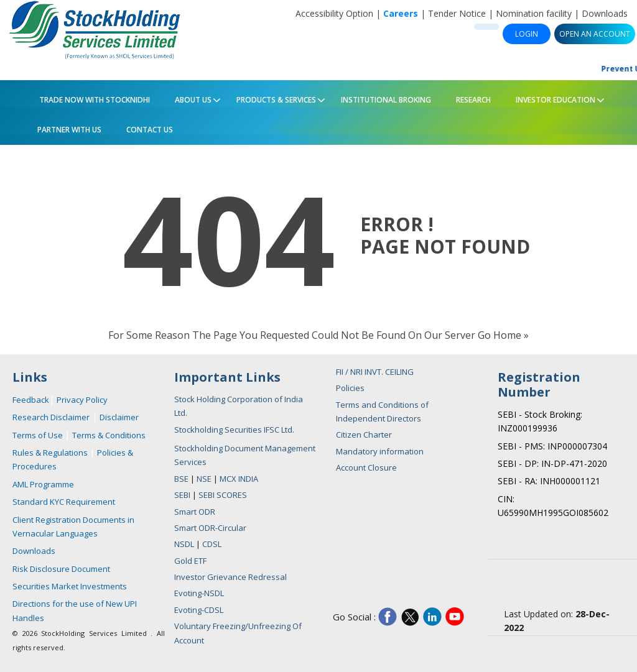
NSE (205, 479)
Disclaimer (119, 417)
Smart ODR (195, 512)
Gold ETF (190, 561)
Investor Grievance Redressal (230, 577)
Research (473, 100)
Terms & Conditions (109, 435)
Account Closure (366, 467)
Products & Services (273, 98)
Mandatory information (380, 451)
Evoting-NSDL (199, 593)
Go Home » (503, 335)
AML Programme (43, 484)
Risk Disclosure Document (61, 569)
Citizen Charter (364, 435)
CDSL (212, 544)
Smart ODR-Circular (210, 528)
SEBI (183, 495)
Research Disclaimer (51, 417)
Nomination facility (534, 13)
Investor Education (553, 98)
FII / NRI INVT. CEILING (375, 372)
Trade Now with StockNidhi (94, 100)
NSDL (184, 544)
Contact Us (150, 130)
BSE (182, 479)
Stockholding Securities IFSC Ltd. (234, 430)
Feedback (31, 400)
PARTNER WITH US (69, 130)
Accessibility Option (334, 13)
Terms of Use (39, 435)
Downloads (605, 13)
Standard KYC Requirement (64, 502)
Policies (350, 388)
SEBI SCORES (223, 495)
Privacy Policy (82, 400)
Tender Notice (457, 13)
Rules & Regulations (51, 453)
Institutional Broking (386, 100)
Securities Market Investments (70, 586)
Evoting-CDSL (199, 610)
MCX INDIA (239, 479)
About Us (190, 98)
